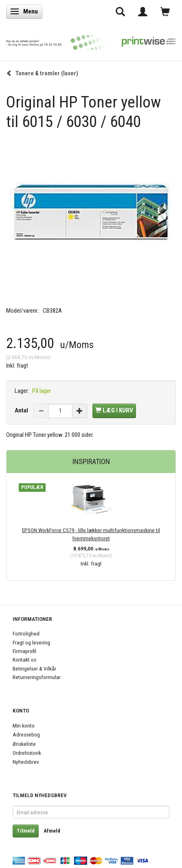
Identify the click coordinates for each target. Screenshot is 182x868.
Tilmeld (26, 831)
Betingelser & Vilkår (34, 669)
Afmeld (52, 831)
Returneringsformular (37, 677)
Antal (22, 410)
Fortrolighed (26, 633)
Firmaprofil (24, 651)
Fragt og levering (31, 642)
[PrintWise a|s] (91, 40)
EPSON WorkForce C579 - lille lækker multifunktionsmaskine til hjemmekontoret (91, 534)
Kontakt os (24, 660)
